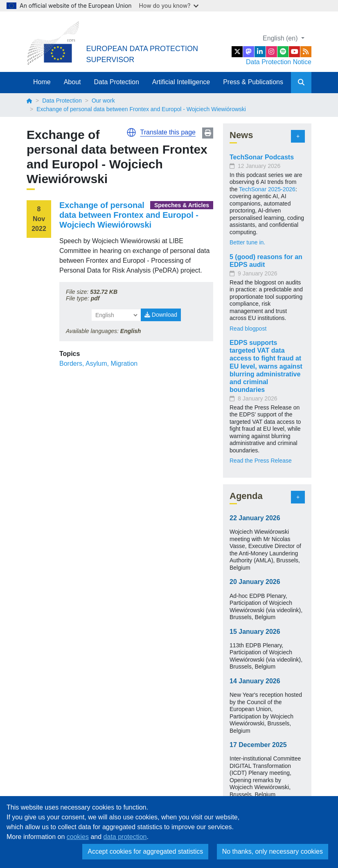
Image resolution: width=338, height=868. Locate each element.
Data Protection (117, 82)
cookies (78, 837)
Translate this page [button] (168, 132)
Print (208, 133)
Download (161, 315)
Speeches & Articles (182, 205)
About (72, 82)
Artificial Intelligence (181, 82)
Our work (103, 101)
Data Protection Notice (279, 62)
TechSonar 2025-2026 (267, 189)
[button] (131, 132)
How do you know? (169, 6)
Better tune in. (247, 242)
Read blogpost (248, 329)
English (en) (281, 38)
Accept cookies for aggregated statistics (145, 851)
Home (42, 82)
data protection (125, 837)
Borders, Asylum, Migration (98, 364)
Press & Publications (253, 82)
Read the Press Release (261, 461)
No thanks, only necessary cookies (273, 851)
